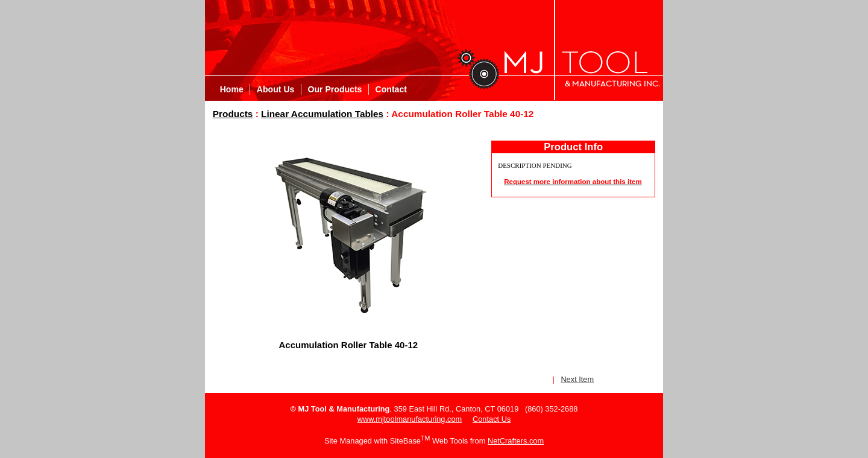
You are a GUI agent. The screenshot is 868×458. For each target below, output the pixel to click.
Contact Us (492, 419)
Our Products (335, 89)
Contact (391, 89)
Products (233, 114)
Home (232, 89)
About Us (276, 89)
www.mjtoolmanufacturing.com (410, 419)
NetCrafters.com (516, 441)
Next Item (577, 379)
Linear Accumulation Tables (322, 114)
